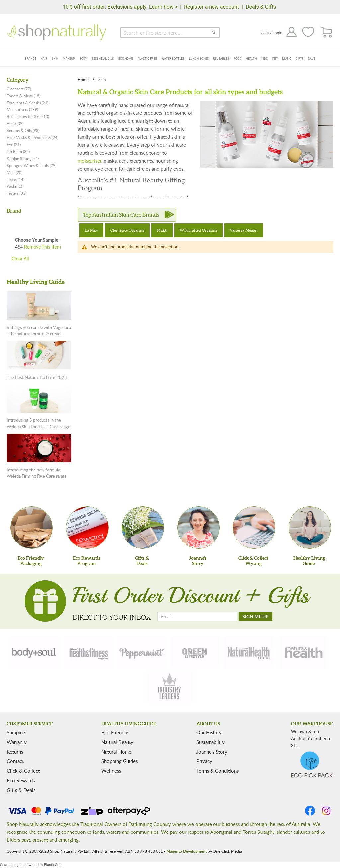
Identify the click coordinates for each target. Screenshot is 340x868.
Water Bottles (173, 59)
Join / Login (272, 33)
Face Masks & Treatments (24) (33, 137)
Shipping (16, 732)
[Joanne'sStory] (199, 528)
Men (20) (14, 172)
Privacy (204, 761)
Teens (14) (15, 179)
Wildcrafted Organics (199, 230)
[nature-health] (303, 652)
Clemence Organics (127, 230)
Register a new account (212, 7)
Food (238, 59)
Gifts (299, 59)
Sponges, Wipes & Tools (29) (32, 165)
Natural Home (116, 752)
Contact (15, 761)
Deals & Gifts (261, 7)
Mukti (162, 230)
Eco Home (126, 59)
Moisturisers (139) (22, 109)
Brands (30, 59)
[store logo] (56, 32)
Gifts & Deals (21, 790)
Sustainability (211, 742)
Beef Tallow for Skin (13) (28, 116)
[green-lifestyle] (196, 652)
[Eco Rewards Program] (87, 528)
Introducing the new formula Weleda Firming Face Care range (37, 473)
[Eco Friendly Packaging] (32, 528)
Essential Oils (103, 59)
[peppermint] (142, 652)
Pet (275, 59)
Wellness (111, 771)
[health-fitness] (88, 652)
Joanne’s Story (212, 752)
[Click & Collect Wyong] (254, 528)
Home (84, 79)
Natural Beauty (117, 742)
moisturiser (89, 161)
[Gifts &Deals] (143, 528)
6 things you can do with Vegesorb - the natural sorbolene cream (39, 331)
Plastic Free (147, 59)
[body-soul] (35, 652)
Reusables (221, 59)
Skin (55, 59)
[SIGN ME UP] (255, 616)
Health (252, 59)
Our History (209, 732)
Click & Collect (23, 771)
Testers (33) (16, 193)
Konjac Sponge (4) (23, 158)
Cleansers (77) (19, 89)
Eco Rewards (21, 780)
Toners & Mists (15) (23, 96)
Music (287, 59)
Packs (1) (14, 186)
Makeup (69, 59)
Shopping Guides (120, 761)
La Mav (91, 230)
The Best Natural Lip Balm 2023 (37, 377)
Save (312, 59)
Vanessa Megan (244, 230)
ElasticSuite (54, 865)
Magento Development (186, 851)
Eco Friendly (115, 732)
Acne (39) (15, 123)
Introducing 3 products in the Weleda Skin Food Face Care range (39, 423)
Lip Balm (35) (18, 151)
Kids (264, 59)
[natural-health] (249, 652)
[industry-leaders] (170, 687)
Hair (44, 59)
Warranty (17, 742)
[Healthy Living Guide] (310, 528)
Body (83, 59)
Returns (15, 752)
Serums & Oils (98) (23, 130)
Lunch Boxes (199, 59)
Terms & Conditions (217, 771)
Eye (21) (14, 144)
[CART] (327, 32)
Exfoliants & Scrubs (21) (28, 103)
